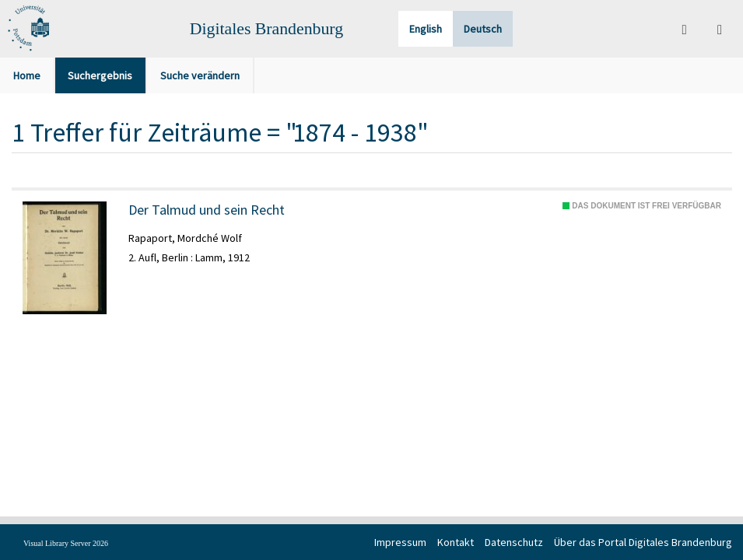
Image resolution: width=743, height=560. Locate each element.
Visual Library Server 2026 (66, 543)
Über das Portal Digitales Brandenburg (643, 542)
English (426, 29)
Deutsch (483, 29)
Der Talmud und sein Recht (207, 210)
